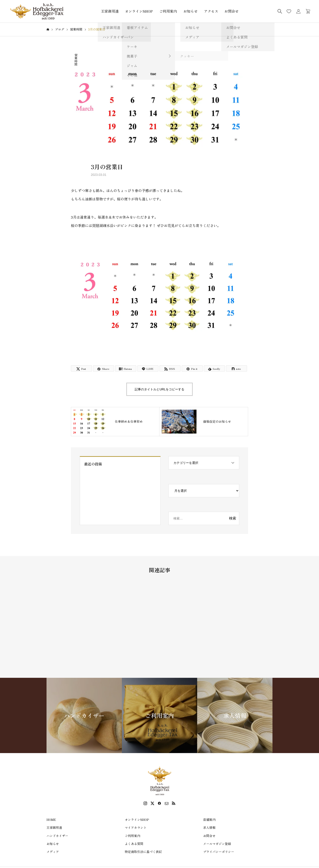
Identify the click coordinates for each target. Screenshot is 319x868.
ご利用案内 (168, 11)
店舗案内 (209, 820)
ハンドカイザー (57, 836)
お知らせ (191, 11)
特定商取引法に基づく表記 (143, 852)
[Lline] (148, 368)
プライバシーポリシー (219, 852)
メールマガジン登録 (217, 844)
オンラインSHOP (139, 11)
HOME (51, 820)
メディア (53, 852)
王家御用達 (110, 11)
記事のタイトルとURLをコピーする (159, 389)
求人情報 (209, 827)
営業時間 (76, 60)
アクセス (211, 11)
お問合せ (231, 11)
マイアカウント (136, 827)
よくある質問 (134, 844)
